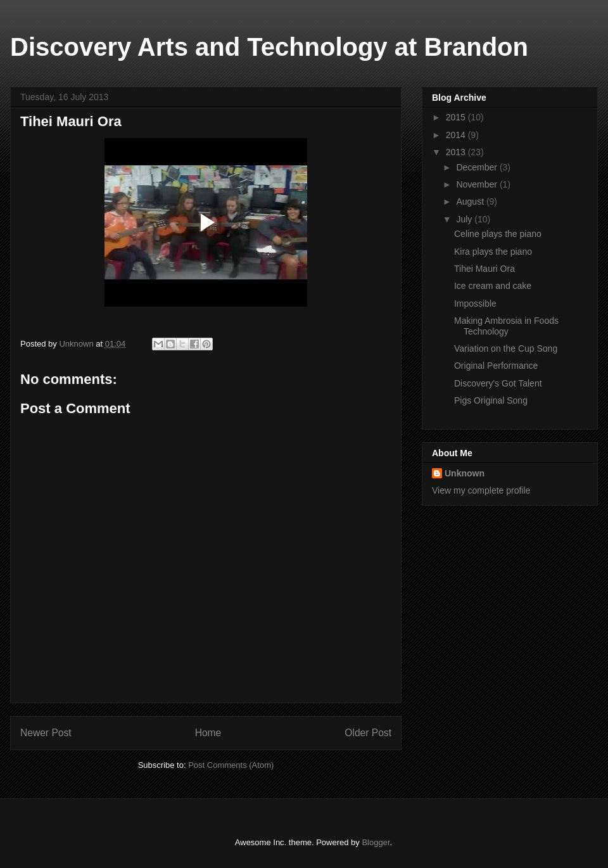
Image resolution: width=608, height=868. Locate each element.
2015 (457, 117)
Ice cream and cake (493, 286)
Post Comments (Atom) (231, 765)
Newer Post (46, 733)
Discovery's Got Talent (498, 383)
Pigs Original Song (491, 400)
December (478, 167)
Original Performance (496, 366)
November (478, 184)
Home (208, 733)
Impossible (475, 303)
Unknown (465, 473)
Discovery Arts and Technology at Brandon (269, 47)
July (465, 219)
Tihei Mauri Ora (484, 269)
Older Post (368, 733)
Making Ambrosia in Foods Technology (506, 326)
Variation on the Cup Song (506, 348)
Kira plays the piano (493, 252)
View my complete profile (481, 490)
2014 (457, 135)
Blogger (376, 842)
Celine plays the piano (498, 234)
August (471, 201)
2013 (457, 152)
